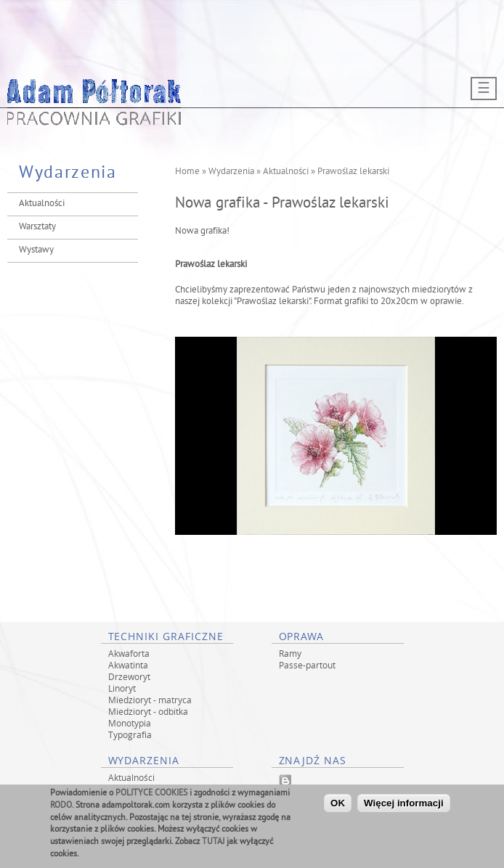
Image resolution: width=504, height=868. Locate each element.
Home (187, 172)
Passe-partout (307, 665)
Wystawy (36, 250)
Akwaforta (129, 653)
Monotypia (130, 723)
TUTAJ (213, 845)
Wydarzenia (231, 172)
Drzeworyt (129, 676)
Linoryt (122, 688)
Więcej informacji (404, 806)
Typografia (130, 734)
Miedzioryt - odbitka (148, 711)
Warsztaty (37, 227)
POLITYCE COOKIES (151, 797)
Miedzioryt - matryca (150, 700)
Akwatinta (128, 665)
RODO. (62, 809)
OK (338, 806)
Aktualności (42, 204)
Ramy (290, 653)
